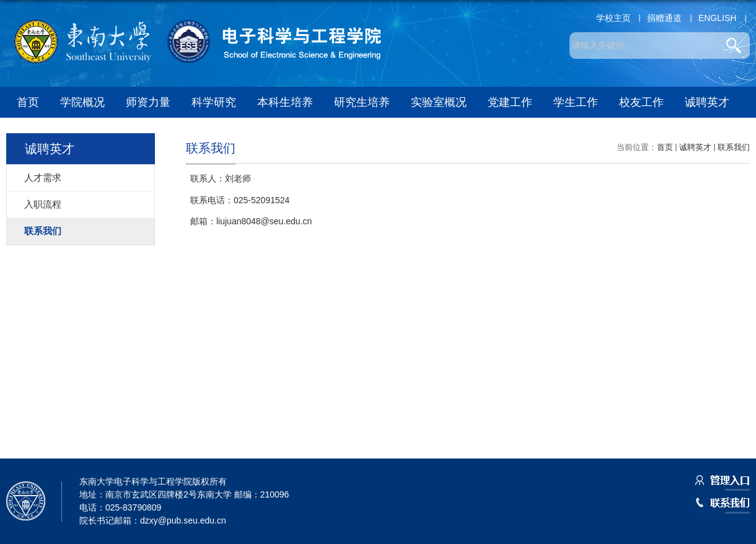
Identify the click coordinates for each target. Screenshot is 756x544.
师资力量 (148, 102)
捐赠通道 (664, 18)
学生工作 (576, 102)
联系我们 (734, 147)
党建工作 (510, 102)
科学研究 (214, 102)
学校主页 (613, 18)
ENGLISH (717, 18)
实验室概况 (439, 102)
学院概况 (82, 102)
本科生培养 (285, 102)
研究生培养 (362, 102)
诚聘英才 (707, 102)
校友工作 (641, 102)
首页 (28, 102)
